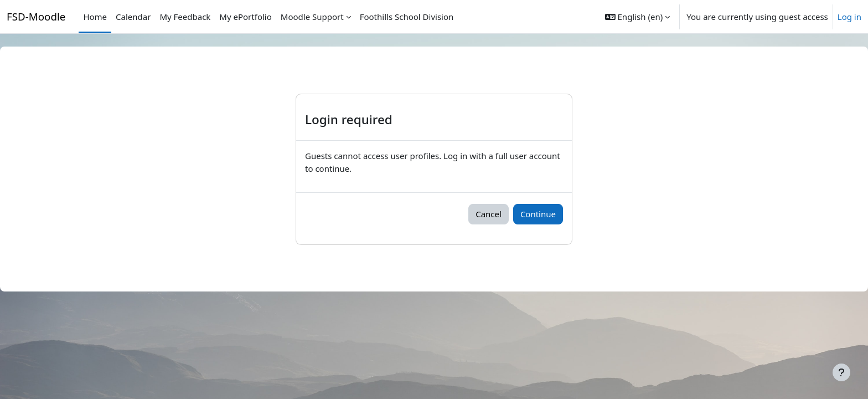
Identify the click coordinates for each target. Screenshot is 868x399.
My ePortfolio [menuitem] (245, 17)
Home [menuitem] (95, 17)
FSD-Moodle (36, 16)
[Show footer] (841, 372)
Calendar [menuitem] (133, 17)
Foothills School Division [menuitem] (407, 17)
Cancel (489, 214)
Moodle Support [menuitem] (312, 17)
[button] (637, 17)
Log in (849, 17)
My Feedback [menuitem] (185, 17)
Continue (538, 214)
